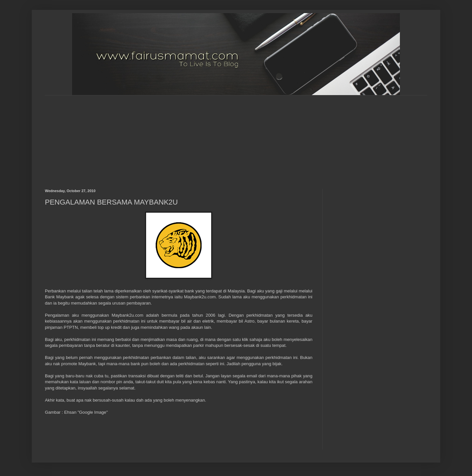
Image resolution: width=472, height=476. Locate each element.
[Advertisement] (204, 136)
